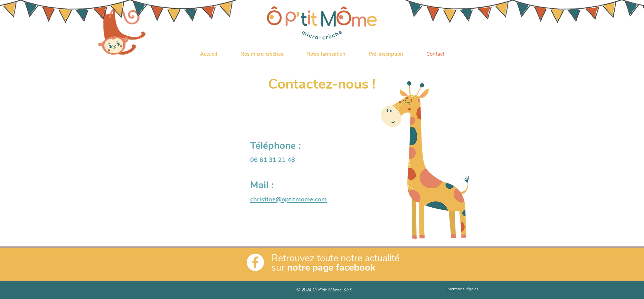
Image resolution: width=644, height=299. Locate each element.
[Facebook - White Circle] (255, 262)
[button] (262, 54)
